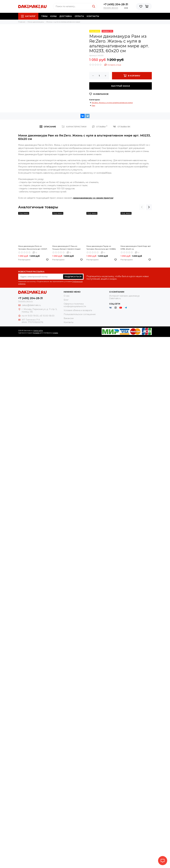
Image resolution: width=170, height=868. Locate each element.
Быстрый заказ (121, 86)
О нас (67, 296)
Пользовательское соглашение (80, 314)
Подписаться (73, 277)
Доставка (66, 16)
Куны (53, 16)
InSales (55, 333)
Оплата (79, 16)
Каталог (28, 16)
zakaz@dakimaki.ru (31, 305)
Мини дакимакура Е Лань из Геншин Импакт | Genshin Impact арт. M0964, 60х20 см (66, 248)
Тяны (44, 16)
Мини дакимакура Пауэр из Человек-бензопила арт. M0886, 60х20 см (101, 248)
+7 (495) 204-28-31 (116, 4)
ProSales (36, 333)
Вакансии (69, 318)
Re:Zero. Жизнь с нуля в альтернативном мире (112, 103)
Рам (93, 105)
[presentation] (142, 207)
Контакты (93, 16)
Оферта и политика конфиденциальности (75, 305)
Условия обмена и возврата (78, 310)
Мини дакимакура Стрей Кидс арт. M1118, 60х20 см (136, 248)
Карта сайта (38, 331)
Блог (66, 300)
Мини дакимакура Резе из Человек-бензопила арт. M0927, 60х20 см (33, 248)
